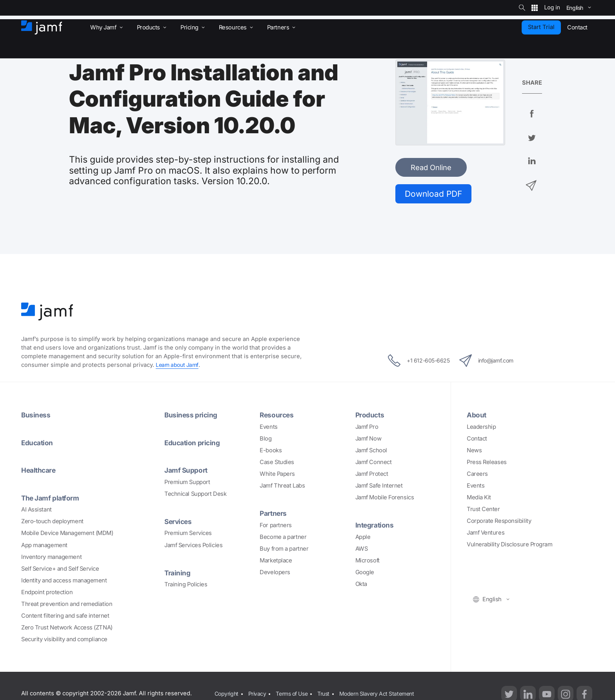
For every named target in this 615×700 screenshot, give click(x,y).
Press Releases (487, 464)
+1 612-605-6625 (413, 362)
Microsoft (368, 562)
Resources (277, 417)
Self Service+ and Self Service (60, 569)
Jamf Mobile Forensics (385, 499)
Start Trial (541, 27)
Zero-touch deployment (52, 522)
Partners (274, 515)
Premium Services (188, 534)
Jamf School (371, 452)
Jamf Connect (374, 464)
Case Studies (277, 464)
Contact (477, 440)
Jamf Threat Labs (282, 487)
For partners (276, 526)
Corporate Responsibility (499, 522)
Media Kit (479, 499)
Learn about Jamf (178, 366)
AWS (362, 550)
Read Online (431, 167)
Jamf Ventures (486, 534)
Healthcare (40, 472)
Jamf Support (187, 472)
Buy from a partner (284, 550)
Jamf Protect (372, 475)
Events (268, 428)
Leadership (481, 428)
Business (36, 417)
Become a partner (283, 538)
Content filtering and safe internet (65, 617)
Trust (330, 695)
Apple (363, 538)
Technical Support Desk (195, 495)
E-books (271, 452)
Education (38, 444)
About (477, 417)
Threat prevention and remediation (67, 605)
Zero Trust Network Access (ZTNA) (67, 629)
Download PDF (437, 194)
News (474, 452)
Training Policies (186, 585)
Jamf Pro (367, 428)
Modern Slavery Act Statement (386, 695)
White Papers (277, 475)
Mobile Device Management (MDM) (67, 534)
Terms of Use (296, 695)
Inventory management (51, 558)
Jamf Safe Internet (379, 487)
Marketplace (276, 562)
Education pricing (194, 444)
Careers (477, 475)
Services (179, 522)
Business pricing (192, 417)
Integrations (376, 526)
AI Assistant (36, 511)
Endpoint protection (47, 593)
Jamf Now (368, 440)
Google (365, 573)
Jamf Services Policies (193, 546)
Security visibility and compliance (64, 640)
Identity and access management (64, 581)
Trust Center (483, 511)
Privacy (259, 695)
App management (44, 546)
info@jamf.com (491, 362)
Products (370, 417)
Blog (266, 440)
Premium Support (187, 483)
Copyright (227, 695)
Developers (275, 573)
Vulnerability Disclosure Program (510, 546)
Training (178, 573)
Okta (361, 586)
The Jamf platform (52, 499)
